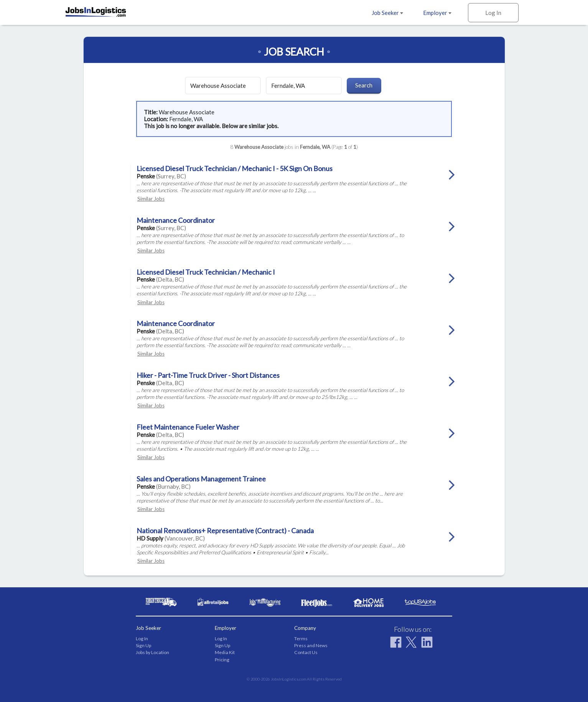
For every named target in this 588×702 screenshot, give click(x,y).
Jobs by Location (152, 652)
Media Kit (225, 652)
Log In (493, 13)
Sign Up (143, 645)
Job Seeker (387, 13)
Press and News (311, 645)
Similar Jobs (151, 199)
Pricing (222, 660)
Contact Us (306, 652)
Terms (301, 639)
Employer (437, 13)
